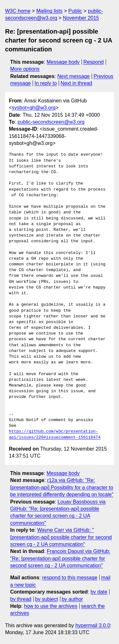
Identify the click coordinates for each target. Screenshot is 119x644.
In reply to (46, 83)
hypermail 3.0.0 (93, 625)
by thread (21, 599)
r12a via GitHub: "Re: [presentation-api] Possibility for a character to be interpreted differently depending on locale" (62, 487)
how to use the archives (51, 606)
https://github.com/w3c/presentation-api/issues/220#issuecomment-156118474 (55, 434)
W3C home (18, 11)
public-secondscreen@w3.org (51, 122)
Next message (74, 76)
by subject (47, 599)
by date (99, 592)
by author (72, 599)
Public (75, 11)
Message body (63, 62)
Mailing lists (49, 11)
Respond (94, 62)
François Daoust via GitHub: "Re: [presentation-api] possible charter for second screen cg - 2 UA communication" (60, 558)
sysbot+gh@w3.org (34, 108)
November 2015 (81, 18)
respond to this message (69, 578)
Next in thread (76, 83)
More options (25, 69)
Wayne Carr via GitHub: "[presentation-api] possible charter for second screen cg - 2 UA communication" (61, 537)
